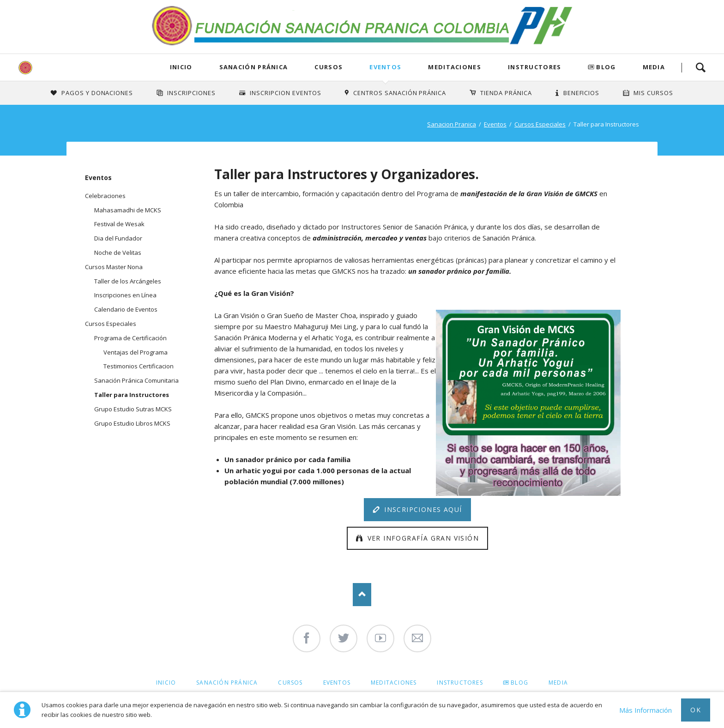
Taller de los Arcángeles (128, 281)
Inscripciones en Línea (125, 295)
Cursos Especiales (540, 124)
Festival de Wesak (119, 224)
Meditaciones (455, 67)
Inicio (181, 67)
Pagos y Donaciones (97, 93)
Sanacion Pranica (452, 124)
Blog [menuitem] (519, 683)
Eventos (385, 67)
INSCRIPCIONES (191, 93)
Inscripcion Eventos (286, 93)
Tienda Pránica (506, 93)
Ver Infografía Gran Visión (422, 538)
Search (700, 67)
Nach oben (362, 595)
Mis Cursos (653, 93)
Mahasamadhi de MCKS (128, 210)
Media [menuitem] (558, 683)
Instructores (535, 67)
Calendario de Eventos (126, 309)
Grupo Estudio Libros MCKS (132, 423)
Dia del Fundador (118, 238)
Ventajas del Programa (136, 352)
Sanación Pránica (254, 67)
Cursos (329, 67)
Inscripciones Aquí (422, 509)
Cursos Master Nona (114, 267)
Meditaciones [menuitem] (394, 683)
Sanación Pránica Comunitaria (136, 380)
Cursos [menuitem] (290, 683)
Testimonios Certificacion (139, 366)
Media (654, 67)
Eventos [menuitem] (337, 683)
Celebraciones (105, 196)
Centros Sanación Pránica (400, 93)
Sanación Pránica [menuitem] (227, 683)
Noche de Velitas (118, 253)
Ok (696, 710)
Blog (606, 67)
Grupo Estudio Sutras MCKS (133, 409)
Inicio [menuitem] (166, 683)
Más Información (646, 710)
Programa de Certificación (130, 338)
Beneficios (582, 93)
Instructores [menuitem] (460, 683)
